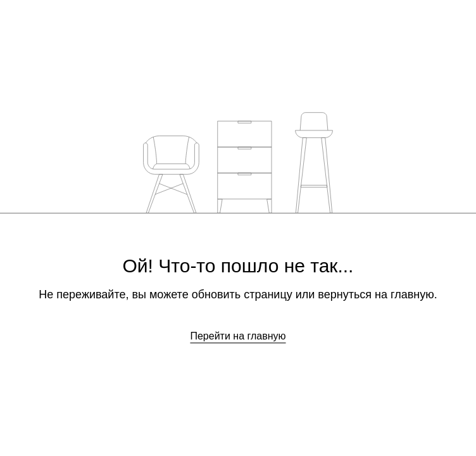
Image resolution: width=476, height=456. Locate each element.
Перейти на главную (238, 336)
